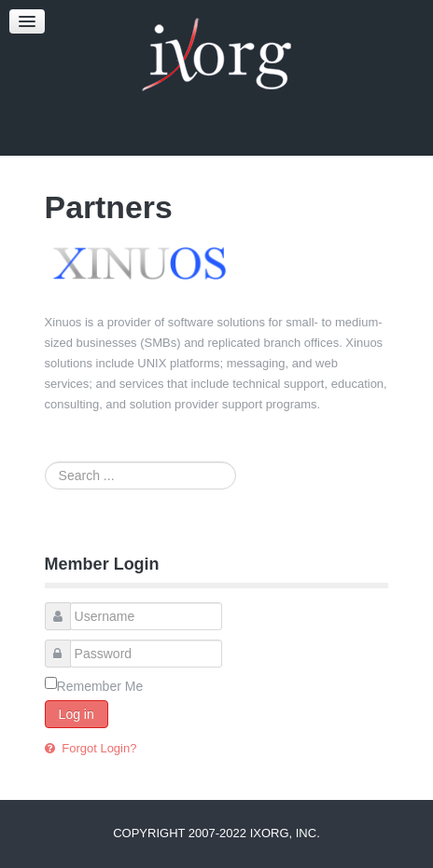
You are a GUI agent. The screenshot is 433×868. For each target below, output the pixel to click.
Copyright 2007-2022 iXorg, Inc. (216, 833)
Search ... (45, 462)
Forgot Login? (98, 748)
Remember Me (100, 686)
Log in (77, 714)
